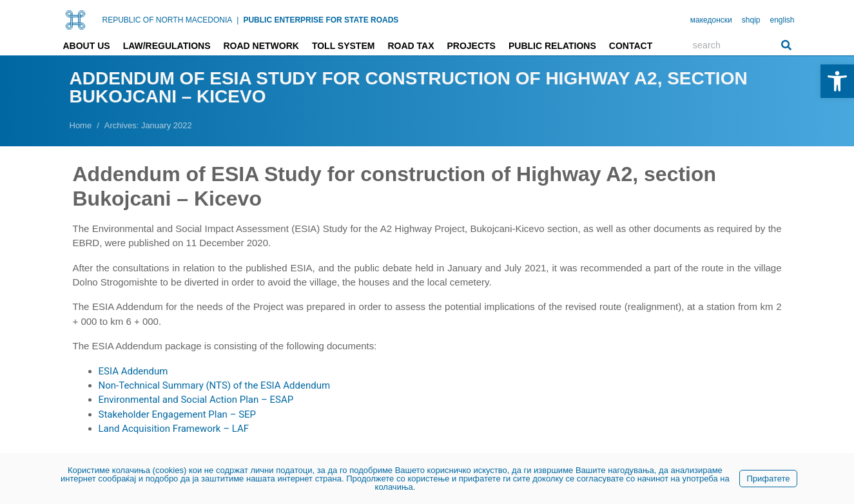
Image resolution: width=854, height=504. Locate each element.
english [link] (782, 20)
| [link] (238, 20)
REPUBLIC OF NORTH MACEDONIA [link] (168, 20)
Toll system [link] (344, 46)
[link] (837, 81)
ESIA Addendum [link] (133, 371)
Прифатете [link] (768, 479)
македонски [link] (711, 20)
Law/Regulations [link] (167, 46)
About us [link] (87, 46)
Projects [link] (471, 46)
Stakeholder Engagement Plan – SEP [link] (178, 414)
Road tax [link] (411, 46)
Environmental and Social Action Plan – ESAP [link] (196, 400)
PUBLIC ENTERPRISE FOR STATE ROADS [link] (321, 20)
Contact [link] (631, 46)
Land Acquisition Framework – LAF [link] (174, 429)
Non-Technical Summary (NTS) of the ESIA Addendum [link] (215, 385)
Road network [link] (261, 46)
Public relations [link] (552, 46)
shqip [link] (751, 20)
